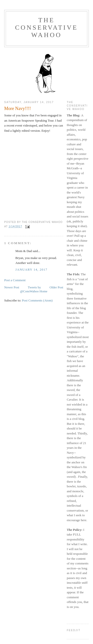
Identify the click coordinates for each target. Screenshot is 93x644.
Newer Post (12, 287)
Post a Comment (15, 280)
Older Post (56, 287)
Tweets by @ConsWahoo (31, 289)
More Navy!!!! (18, 108)
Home (43, 291)
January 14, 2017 (31, 269)
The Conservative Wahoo (46, 28)
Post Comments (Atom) (37, 300)
